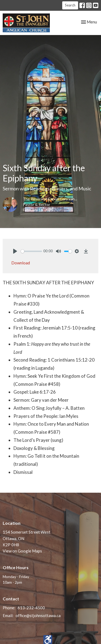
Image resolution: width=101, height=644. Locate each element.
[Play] (15, 251)
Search (70, 5)
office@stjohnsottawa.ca (38, 615)
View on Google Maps (22, 551)
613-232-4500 (31, 608)
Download (21, 263)
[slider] (31, 251)
